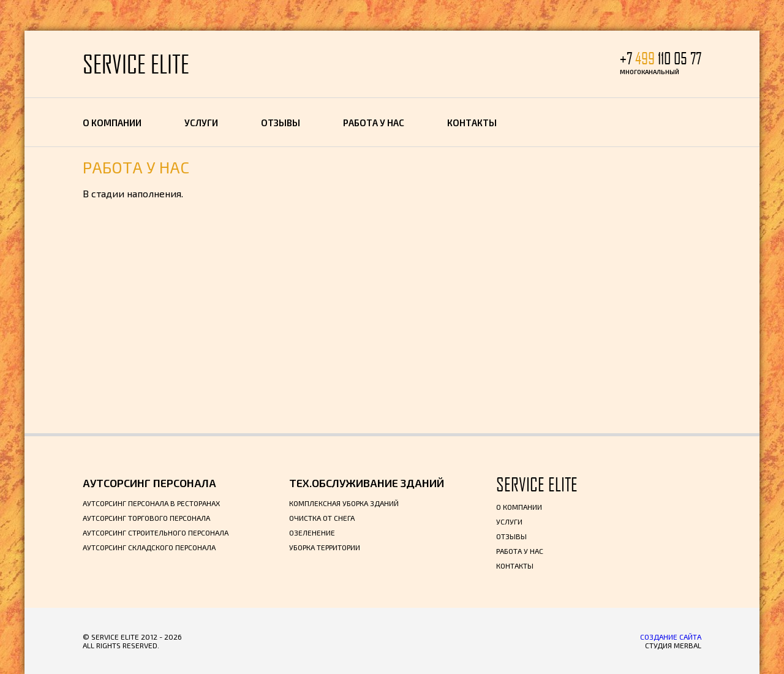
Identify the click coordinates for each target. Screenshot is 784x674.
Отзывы (281, 123)
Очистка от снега (322, 518)
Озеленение (312, 532)
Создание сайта (671, 637)
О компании (112, 123)
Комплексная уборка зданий (344, 503)
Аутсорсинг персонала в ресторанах (151, 503)
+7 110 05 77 (661, 59)
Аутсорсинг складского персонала (149, 547)
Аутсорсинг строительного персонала (156, 532)
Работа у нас (374, 123)
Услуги (201, 123)
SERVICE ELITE (136, 64)
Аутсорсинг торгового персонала (146, 518)
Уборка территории (325, 547)
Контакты (472, 123)
